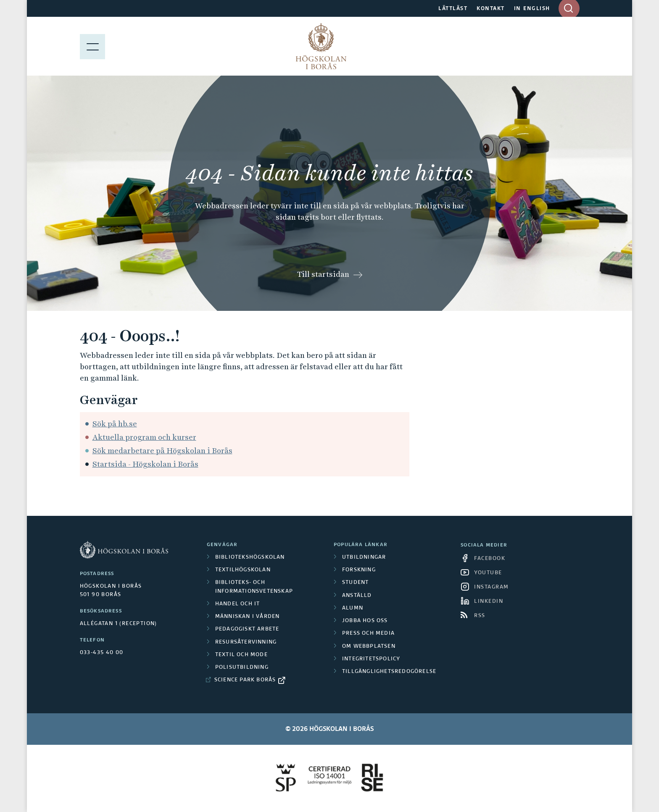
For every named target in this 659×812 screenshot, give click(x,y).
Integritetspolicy (371, 659)
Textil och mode (241, 655)
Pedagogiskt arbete (247, 629)
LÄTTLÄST (453, 9)
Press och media (368, 633)
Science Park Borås (245, 680)
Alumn (353, 608)
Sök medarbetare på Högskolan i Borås (162, 451)
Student (355, 583)
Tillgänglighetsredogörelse (389, 672)
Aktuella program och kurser (144, 437)
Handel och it (238, 604)
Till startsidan (323, 274)
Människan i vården (248, 617)
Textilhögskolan (243, 570)
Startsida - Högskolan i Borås (145, 464)
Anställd (357, 596)
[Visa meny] (92, 46)
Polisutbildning (242, 667)
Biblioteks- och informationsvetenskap (254, 587)
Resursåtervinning (246, 642)
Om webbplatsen (369, 646)
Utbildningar (364, 557)
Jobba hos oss (365, 621)
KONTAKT (491, 9)
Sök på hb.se (115, 424)
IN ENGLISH (532, 9)
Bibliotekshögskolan (250, 557)
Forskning (359, 570)
